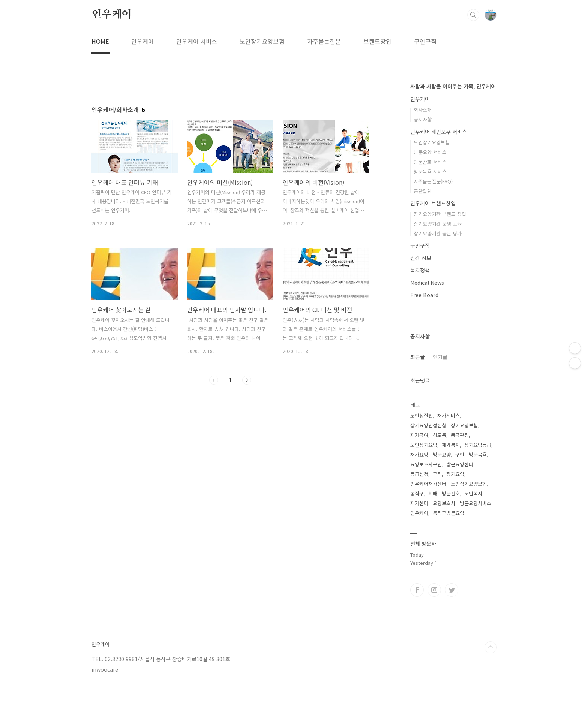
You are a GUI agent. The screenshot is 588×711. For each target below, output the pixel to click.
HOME (100, 41)
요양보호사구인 (426, 464)
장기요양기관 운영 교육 (438, 224)
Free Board (424, 295)
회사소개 (423, 110)
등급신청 (419, 474)
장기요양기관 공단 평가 (438, 233)
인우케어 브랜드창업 (433, 203)
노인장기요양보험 (262, 41)
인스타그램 (434, 590)
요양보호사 (444, 503)
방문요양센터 (460, 464)
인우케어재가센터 (428, 484)
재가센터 (419, 503)
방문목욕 (478, 454)
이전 (214, 380)
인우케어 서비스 (197, 41)
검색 (473, 15)
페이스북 (417, 590)
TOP (490, 647)
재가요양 (419, 454)
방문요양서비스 (475, 503)
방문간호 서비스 (430, 162)
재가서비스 (448, 415)
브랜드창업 (377, 41)
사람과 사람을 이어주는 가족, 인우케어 (453, 86)
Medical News (427, 283)
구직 (437, 474)
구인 (460, 454)
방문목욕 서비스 (430, 171)
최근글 (418, 357)
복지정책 (420, 270)
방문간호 (451, 493)
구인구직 (425, 41)
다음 (247, 380)
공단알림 (423, 191)
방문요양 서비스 (430, 152)
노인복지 (473, 493)
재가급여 (419, 435)
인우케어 (112, 15)
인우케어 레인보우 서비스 (439, 132)
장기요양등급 (478, 445)
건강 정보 (421, 258)
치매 (433, 493)
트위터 (451, 590)
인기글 (440, 357)
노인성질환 (421, 415)
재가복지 (451, 445)
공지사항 (423, 119)
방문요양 (442, 454)
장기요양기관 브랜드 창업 (440, 214)
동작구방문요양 (448, 513)
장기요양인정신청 (428, 425)
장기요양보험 (464, 425)
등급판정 (460, 435)
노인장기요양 (424, 445)
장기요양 (455, 474)
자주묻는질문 (324, 41)
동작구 (417, 493)
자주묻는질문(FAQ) (433, 181)
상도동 (439, 435)
